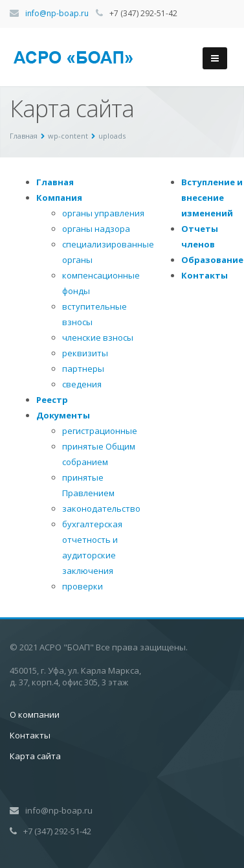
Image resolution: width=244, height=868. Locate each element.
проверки (83, 586)
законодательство (101, 508)
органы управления (103, 213)
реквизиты (85, 353)
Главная (55, 182)
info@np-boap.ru (57, 13)
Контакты (205, 275)
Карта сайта (35, 756)
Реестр (52, 400)
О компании (35, 714)
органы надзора (96, 229)
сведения (82, 384)
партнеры (83, 369)
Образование (212, 260)
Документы (63, 415)
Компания (59, 198)
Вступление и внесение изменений (212, 198)
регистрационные (100, 431)
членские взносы (98, 337)
